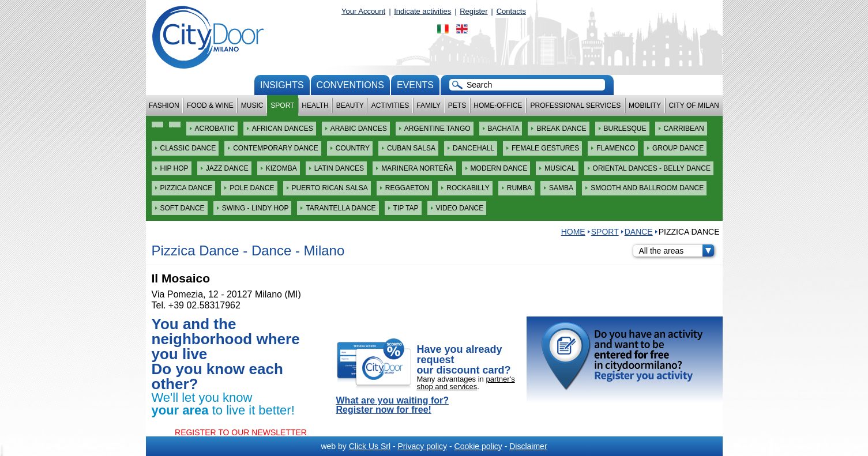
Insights (282, 85)
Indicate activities (422, 11)
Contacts (511, 11)
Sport (282, 105)
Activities (390, 105)
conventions (350, 85)
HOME (573, 232)
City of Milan (694, 105)
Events (415, 85)
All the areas (677, 251)
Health (315, 105)
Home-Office (498, 105)
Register (474, 11)
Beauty (350, 105)
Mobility (645, 105)
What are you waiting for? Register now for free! (393, 405)
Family (429, 105)
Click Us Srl (370, 446)
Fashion (164, 105)
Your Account (363, 11)
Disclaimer (528, 446)
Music (252, 105)
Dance (639, 232)
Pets (457, 105)
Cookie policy (478, 446)
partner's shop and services (466, 383)
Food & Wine (210, 105)
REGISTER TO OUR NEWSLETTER (241, 432)
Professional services (575, 105)
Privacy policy (422, 446)
